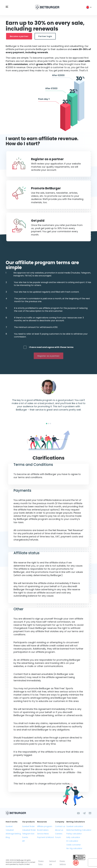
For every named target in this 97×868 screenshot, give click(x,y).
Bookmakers (43, 830)
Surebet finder (28, 826)
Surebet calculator (75, 826)
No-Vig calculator (74, 848)
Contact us (60, 826)
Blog (8, 837)
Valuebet (10, 830)
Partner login (45, 36)
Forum (58, 837)
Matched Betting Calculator (79, 830)
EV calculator (72, 841)
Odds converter (74, 845)
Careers (59, 834)
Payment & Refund (45, 837)
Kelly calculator (73, 837)
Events (25, 837)
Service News (43, 834)
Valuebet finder (29, 830)
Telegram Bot (28, 834)
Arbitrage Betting (13, 834)
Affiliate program (45, 826)
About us (59, 830)
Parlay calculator (74, 834)
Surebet (9, 826)
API (23, 841)
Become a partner (19, 36)
